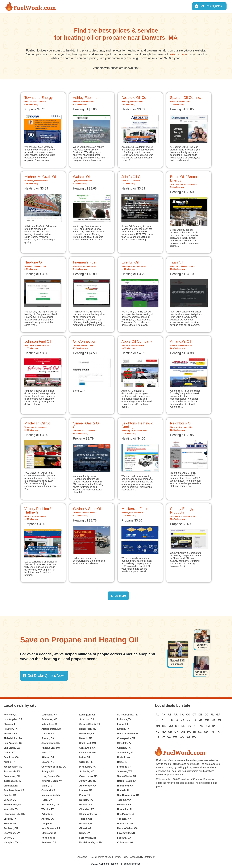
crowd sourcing (179, 54)
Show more (118, 596)
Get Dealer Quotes (211, 6)
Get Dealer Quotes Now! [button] (46, 676)
